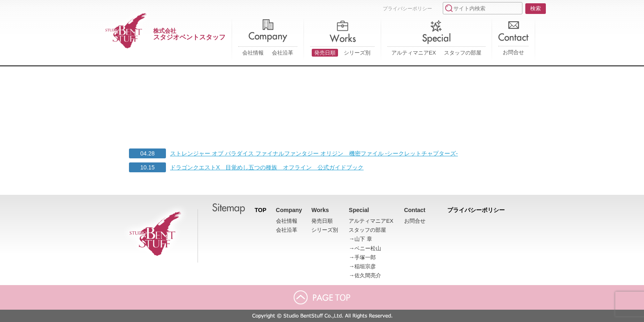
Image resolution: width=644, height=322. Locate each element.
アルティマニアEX (414, 53)
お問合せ (513, 52)
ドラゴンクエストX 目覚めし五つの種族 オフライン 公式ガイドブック (267, 167)
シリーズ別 (357, 53)
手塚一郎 (365, 257)
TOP (261, 210)
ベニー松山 (368, 248)
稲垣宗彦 (365, 266)
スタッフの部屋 (463, 53)
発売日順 (325, 53)
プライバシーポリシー (407, 9)
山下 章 (363, 239)
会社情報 (253, 53)
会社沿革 (283, 53)
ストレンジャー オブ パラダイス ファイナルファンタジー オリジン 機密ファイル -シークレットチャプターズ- (314, 153)
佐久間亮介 (368, 275)
